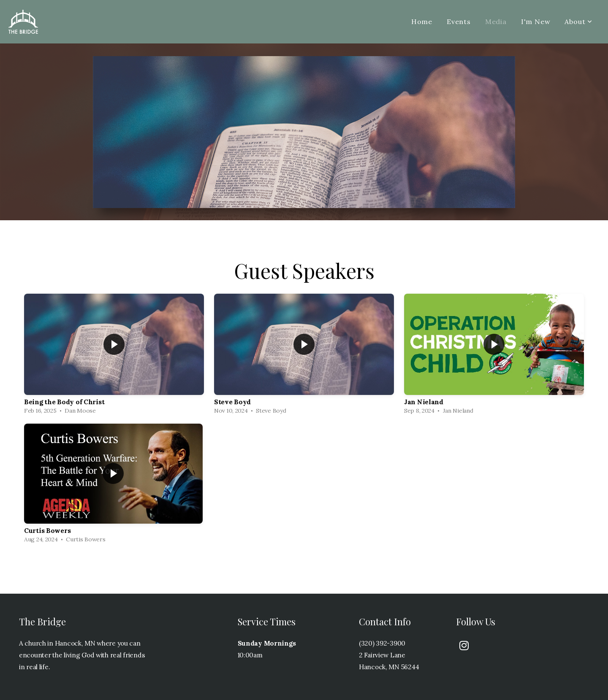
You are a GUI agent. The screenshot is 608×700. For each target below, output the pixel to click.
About (578, 22)
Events (459, 22)
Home (422, 22)
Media (496, 22)
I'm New (536, 22)
